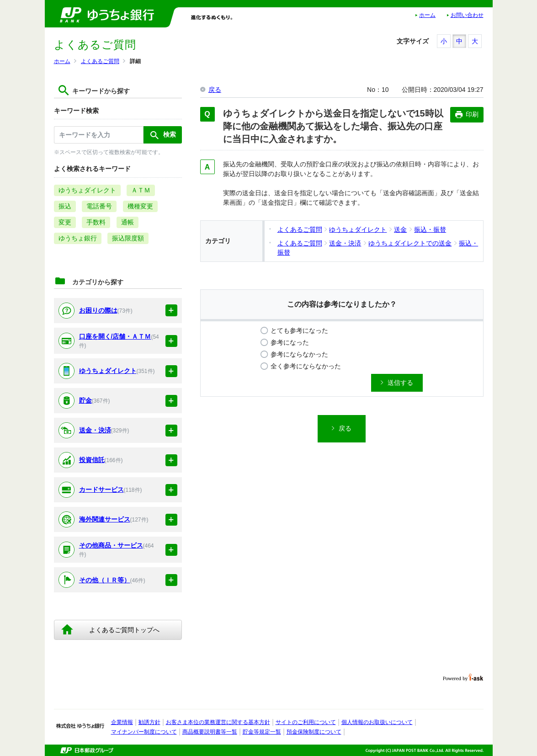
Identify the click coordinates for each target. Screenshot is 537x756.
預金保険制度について (314, 732)
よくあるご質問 (100, 61)
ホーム (427, 15)
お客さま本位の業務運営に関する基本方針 (218, 722)
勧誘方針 (149, 722)
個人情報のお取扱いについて (377, 722)
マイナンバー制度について (144, 732)
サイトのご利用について (306, 722)
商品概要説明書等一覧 (210, 732)
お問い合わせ (467, 15)
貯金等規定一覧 (262, 732)
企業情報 (122, 722)
